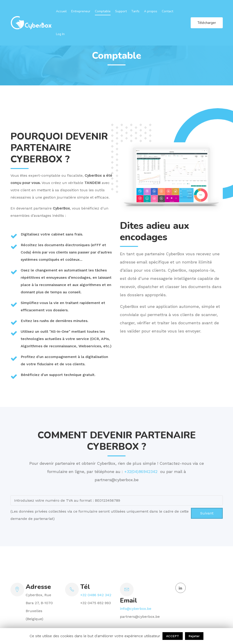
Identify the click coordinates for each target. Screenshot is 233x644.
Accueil (61, 11)
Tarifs (135, 11)
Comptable (103, 11)
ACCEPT (173, 636)
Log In (60, 34)
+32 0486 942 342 (96, 595)
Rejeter (194, 636)
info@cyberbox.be (136, 609)
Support (121, 11)
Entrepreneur (81, 11)
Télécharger (207, 23)
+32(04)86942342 (142, 471)
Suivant (207, 513)
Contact (167, 11)
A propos (151, 11)
